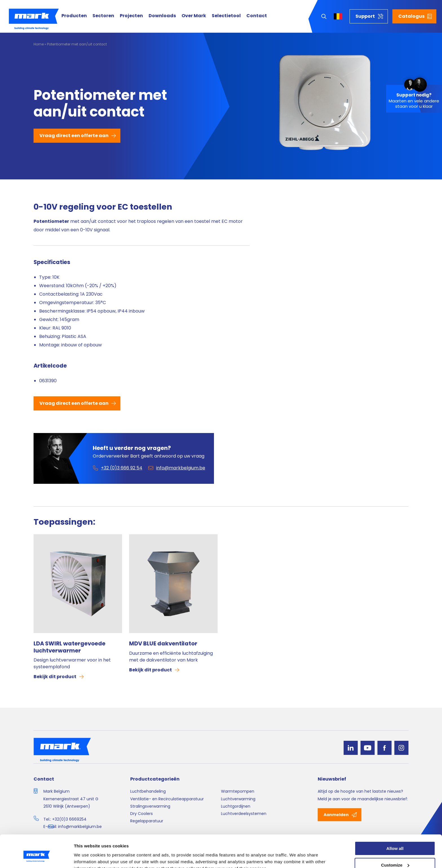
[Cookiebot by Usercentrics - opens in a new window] (37, 857)
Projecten (131, 16)
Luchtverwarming (238, 799)
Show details (87, 857)
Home (39, 44)
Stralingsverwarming (150, 806)
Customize (395, 838)
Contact (257, 16)
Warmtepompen (238, 791)
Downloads (162, 16)
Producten (74, 16)
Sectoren (103, 16)
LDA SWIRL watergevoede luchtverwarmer (69, 647)
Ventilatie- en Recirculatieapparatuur (167, 799)
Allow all (395, 821)
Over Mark (194, 16)
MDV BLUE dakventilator (163, 643)
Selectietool (226, 16)
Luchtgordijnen (236, 806)
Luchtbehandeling (148, 791)
